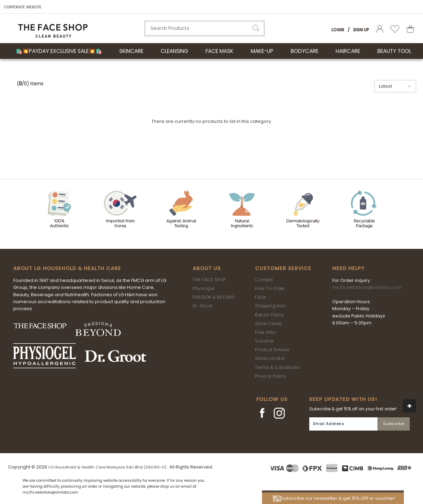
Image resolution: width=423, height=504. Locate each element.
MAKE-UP (262, 51)
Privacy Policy (270, 376)
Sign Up (361, 30)
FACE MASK (220, 51)
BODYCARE (305, 51)
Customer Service (283, 268)
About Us (207, 268)
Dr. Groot (203, 306)
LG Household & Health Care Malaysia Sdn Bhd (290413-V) (107, 467)
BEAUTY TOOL (394, 51)
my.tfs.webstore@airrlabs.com (367, 287)
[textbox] (205, 28)
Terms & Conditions (278, 367)
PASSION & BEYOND (213, 297)
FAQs (261, 297)
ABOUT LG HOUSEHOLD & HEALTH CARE (67, 268)
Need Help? (348, 268)
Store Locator (270, 358)
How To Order (270, 288)
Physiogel (204, 288)
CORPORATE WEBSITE (23, 7)
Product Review (272, 350)
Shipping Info (270, 306)
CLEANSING (174, 51)
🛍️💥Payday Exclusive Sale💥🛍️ (59, 51)
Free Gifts (265, 332)
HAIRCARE (348, 51)
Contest (264, 280)
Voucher (265, 341)
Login (338, 30)
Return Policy (270, 315)
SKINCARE (131, 51)
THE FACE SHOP (209, 280)
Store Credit (268, 324)
